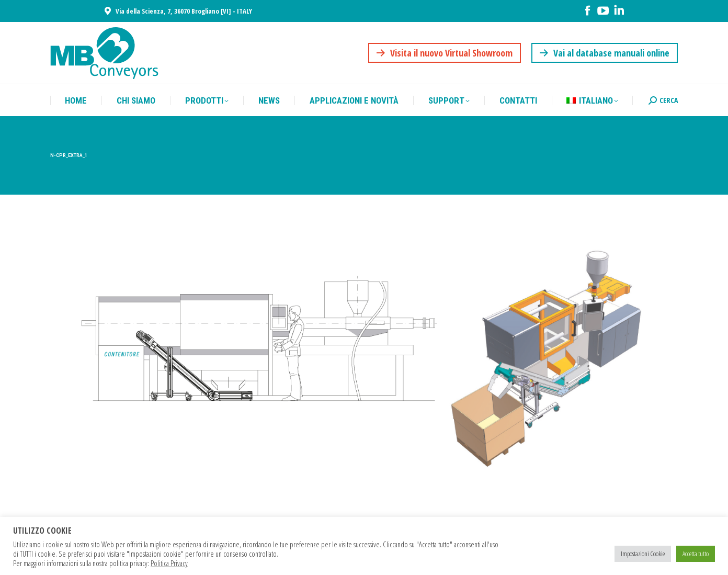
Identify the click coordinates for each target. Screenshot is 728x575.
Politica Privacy (169, 563)
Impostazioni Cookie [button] (643, 554)
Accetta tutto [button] (696, 554)
